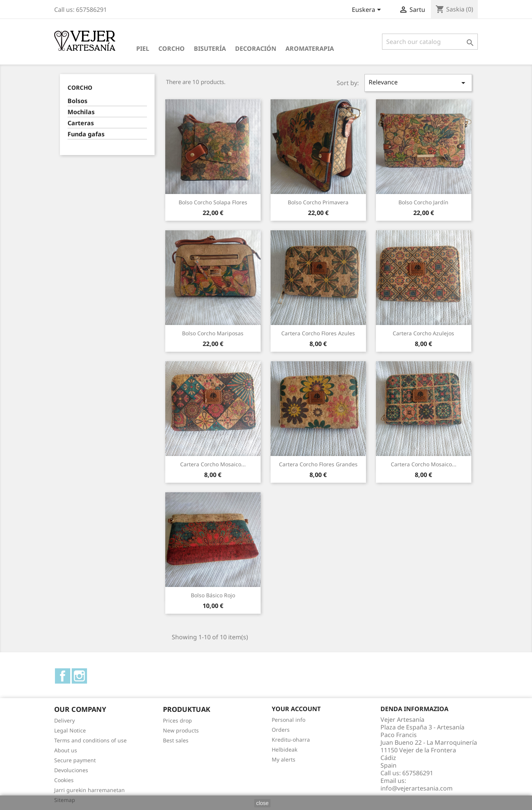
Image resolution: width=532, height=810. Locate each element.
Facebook (63, 676)
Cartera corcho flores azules (318, 333)
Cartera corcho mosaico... (213, 464)
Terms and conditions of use (90, 740)
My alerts (284, 759)
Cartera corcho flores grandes (318, 464)
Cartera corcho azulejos (423, 333)
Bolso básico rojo (213, 595)
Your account (296, 709)
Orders (281, 730)
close (262, 803)
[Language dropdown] (368, 10)
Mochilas (81, 112)
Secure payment (75, 760)
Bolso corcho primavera (318, 202)
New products (181, 730)
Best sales (176, 740)
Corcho (172, 49)
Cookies (64, 780)
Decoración (256, 49)
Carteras (81, 123)
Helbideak (285, 749)
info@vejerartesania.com (417, 788)
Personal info (289, 720)
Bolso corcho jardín (423, 202)
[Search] (430, 42)
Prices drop (177, 720)
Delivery (64, 720)
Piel (143, 49)
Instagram (79, 676)
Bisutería (210, 49)
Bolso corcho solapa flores (213, 202)
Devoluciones (71, 770)
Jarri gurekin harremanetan (89, 790)
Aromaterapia (310, 49)
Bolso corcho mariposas (213, 333)
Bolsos (77, 101)
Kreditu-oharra (291, 740)
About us (66, 750)
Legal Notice (70, 730)
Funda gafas (86, 134)
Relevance (418, 83)
